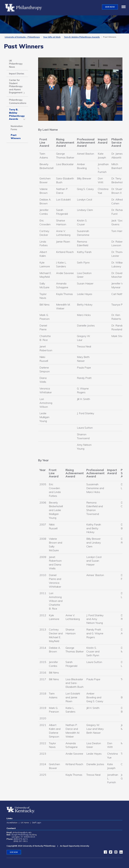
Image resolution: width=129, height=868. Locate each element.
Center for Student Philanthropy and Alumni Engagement (16, 86)
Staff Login (37, 823)
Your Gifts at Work (52, 37)
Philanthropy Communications (18, 101)
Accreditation (12, 823)
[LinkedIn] (120, 853)
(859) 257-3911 (21, 841)
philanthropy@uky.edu (22, 832)
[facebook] (104, 853)
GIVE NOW (110, 7)
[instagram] (115, 853)
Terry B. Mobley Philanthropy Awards (82, 37)
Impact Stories (17, 74)
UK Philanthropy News (16, 64)
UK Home (25, 823)
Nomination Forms (17, 128)
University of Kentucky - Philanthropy (22, 37)
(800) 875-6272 (21, 839)
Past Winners (16, 137)
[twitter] (110, 853)
